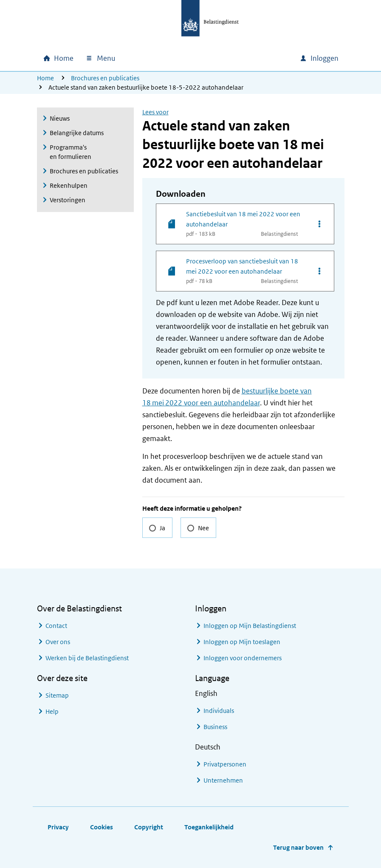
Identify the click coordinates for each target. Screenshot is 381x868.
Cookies (102, 827)
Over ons (58, 642)
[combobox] (220, 58)
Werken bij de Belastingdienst (87, 658)
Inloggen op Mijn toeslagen (242, 642)
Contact (56, 626)
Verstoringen (68, 200)
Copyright (149, 827)
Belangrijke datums (77, 133)
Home (45, 78)
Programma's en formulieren (71, 152)
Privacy (58, 827)
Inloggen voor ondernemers (243, 658)
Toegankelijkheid (209, 827)
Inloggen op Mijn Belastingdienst (250, 626)
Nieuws (60, 118)
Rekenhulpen (69, 185)
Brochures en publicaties (105, 78)
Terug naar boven (298, 847)
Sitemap (57, 695)
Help (52, 711)
